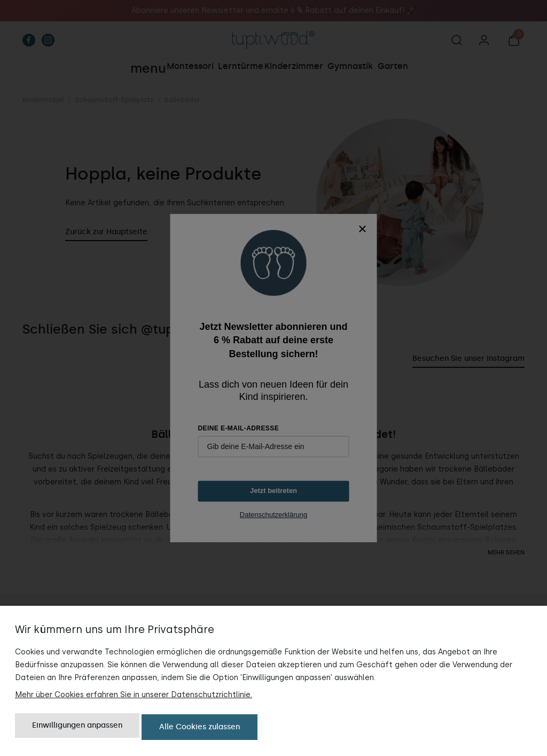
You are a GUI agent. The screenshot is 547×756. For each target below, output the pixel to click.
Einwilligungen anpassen (77, 728)
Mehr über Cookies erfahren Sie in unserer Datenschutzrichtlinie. (134, 697)
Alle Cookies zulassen (200, 728)
